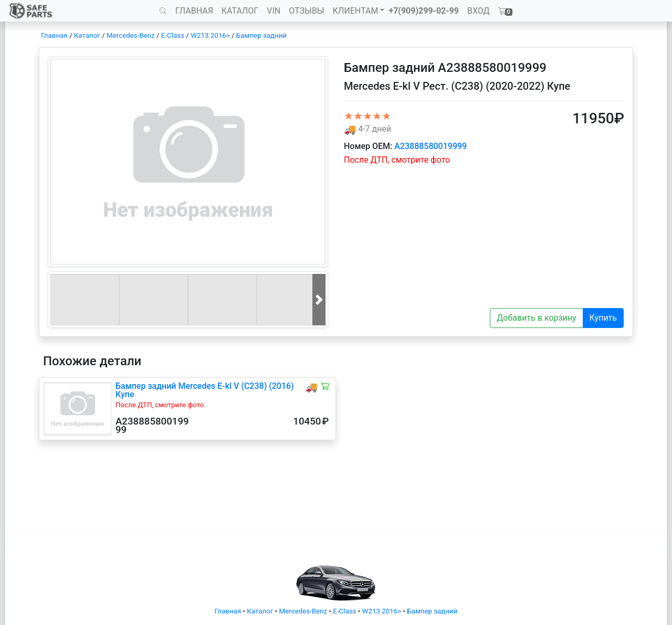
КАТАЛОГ (240, 11)
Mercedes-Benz (131, 35)
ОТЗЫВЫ (306, 11)
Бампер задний (261, 35)
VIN (274, 11)
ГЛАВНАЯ (194, 11)
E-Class (173, 35)
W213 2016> (210, 35)
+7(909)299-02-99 (424, 11)
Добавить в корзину (536, 318)
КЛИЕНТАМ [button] (356, 11)
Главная (54, 35)
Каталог (87, 35)
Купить (603, 318)
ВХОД (479, 11)
